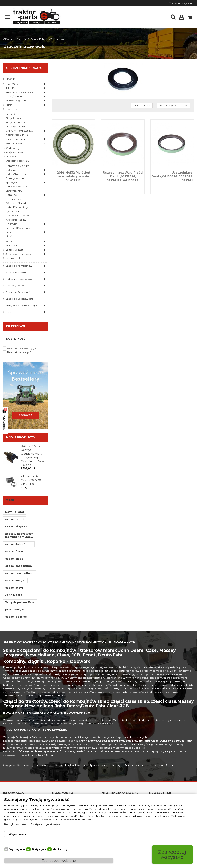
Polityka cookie (15, 824)
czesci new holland (19, 573)
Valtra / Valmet (14, 250)
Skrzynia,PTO (14, 191)
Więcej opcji (17, 834)
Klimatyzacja (14, 199)
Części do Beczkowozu (19, 299)
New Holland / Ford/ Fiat (20, 92)
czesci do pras (16, 617)
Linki (9, 236)
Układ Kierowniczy (17, 207)
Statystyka (39, 849)
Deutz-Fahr (13, 109)
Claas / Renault (15, 96)
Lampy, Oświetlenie (18, 228)
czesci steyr (14, 588)
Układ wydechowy (17, 187)
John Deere (12, 88)
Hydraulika (12, 211)
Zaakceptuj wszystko (172, 854)
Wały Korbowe (15, 152)
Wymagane (17, 849)
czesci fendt (15, 519)
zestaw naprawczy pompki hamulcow (19, 535)
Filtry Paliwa (13, 118)
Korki (9, 232)
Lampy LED (13, 258)
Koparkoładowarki (16, 272)
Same (9, 241)
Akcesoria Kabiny (16, 220)
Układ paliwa (14, 170)
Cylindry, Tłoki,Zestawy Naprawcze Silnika (20, 133)
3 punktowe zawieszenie (20, 254)
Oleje (8, 312)
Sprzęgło (11, 182)
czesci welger (15, 580)
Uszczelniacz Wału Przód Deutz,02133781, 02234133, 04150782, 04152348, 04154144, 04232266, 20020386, (123, 180)
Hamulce (11, 195)
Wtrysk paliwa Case (20, 602)
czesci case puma (19, 566)
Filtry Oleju (12, 114)
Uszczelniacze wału (18, 161)
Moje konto (63, 793)
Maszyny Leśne (14, 286)
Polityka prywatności (45, 824)
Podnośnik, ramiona (18, 215)
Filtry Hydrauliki (15, 126)
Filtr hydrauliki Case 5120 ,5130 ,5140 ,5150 (31, 480)
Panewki (11, 156)
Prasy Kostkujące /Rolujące (21, 305)
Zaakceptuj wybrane (59, 861)
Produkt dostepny (20, 352)
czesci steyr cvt (17, 526)
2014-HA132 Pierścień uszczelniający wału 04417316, (73, 176)
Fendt (9, 105)
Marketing (60, 849)
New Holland (15, 512)
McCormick (13, 246)
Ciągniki (10, 79)
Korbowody (13, 148)
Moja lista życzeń (180, 3)
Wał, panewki (14, 143)
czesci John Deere (19, 544)
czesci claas (14, 559)
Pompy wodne (15, 178)
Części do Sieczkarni (17, 292)
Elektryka (11, 224)
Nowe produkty (21, 437)
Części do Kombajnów (19, 266)
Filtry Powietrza (15, 122)
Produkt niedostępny (22, 348)
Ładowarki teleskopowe (19, 279)
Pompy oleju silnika (17, 166)
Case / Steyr (13, 84)
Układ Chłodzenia (16, 174)
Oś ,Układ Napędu (17, 203)
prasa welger (15, 609)
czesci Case (14, 551)
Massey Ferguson (16, 101)
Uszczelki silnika (15, 139)
